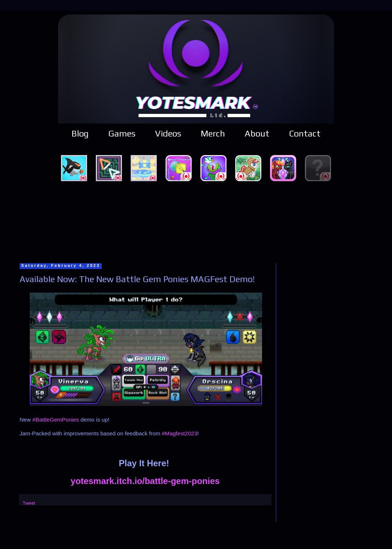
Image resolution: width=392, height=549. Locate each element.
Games (122, 133)
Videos (168, 133)
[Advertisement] (196, 221)
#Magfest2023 (180, 433)
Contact (305, 133)
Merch (213, 133)
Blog (80, 133)
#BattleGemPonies (56, 420)
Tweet (29, 503)
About (257, 133)
